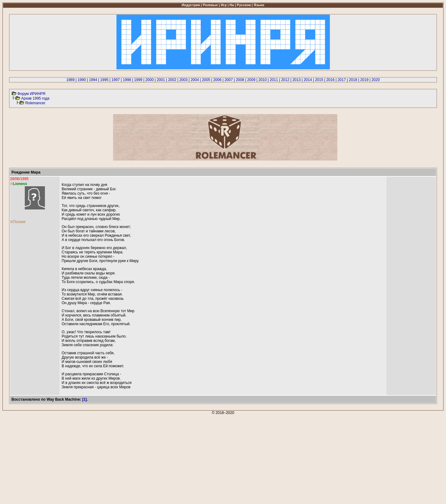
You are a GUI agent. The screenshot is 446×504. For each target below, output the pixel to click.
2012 (285, 80)
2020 (376, 80)
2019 (364, 80)
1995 (104, 80)
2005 (206, 80)
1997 (116, 80)
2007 (229, 80)
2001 (161, 80)
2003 (184, 80)
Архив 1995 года (35, 98)
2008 (240, 80)
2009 (251, 80)
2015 (319, 80)
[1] (84, 399)
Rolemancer (35, 103)
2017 (342, 80)
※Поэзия (18, 222)
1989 (70, 80)
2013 (297, 80)
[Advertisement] (188, 458)
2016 (330, 80)
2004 (195, 80)
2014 (308, 80)
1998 (127, 80)
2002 (172, 80)
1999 (138, 80)
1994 (93, 80)
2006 (217, 80)
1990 (82, 80)
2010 (262, 80)
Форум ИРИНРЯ (31, 94)
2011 (274, 80)
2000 (149, 80)
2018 (353, 80)
